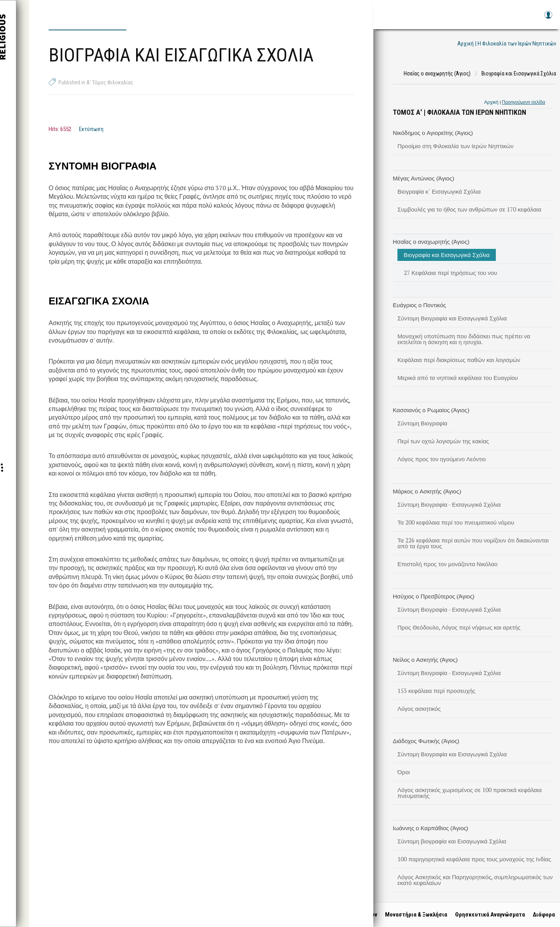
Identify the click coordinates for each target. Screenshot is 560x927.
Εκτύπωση (91, 129)
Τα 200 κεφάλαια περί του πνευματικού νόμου (456, 522)
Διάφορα (541, 915)
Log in (548, 18)
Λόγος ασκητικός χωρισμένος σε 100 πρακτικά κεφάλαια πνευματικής (470, 793)
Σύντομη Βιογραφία (422, 423)
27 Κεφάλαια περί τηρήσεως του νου (450, 273)
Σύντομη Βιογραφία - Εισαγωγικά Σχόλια (449, 504)
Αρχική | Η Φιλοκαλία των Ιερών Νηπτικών (507, 44)
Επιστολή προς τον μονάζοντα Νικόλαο (447, 564)
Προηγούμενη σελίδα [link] (524, 102)
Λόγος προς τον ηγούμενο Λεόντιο (442, 459)
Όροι (404, 772)
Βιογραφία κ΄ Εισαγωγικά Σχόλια (439, 191)
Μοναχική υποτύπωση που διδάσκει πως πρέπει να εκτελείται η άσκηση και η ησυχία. (464, 339)
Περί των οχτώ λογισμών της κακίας (443, 441)
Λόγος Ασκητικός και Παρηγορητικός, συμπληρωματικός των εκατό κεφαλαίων (475, 880)
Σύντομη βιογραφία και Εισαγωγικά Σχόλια (452, 841)
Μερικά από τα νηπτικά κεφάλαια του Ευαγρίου (458, 378)
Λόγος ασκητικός (419, 708)
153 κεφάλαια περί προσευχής (436, 691)
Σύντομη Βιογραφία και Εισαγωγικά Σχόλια (452, 318)
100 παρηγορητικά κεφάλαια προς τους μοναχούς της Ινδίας (474, 859)
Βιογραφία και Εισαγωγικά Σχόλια (447, 255)
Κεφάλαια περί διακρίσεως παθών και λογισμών (459, 360)
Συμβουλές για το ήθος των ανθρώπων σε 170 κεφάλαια (469, 209)
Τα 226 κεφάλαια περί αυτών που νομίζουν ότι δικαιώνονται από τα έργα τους (473, 543)
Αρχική (491, 102)
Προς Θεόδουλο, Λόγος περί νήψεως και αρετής (459, 627)
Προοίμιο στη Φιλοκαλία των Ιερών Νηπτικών (455, 146)
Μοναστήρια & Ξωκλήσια (413, 915)
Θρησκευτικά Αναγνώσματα (487, 915)
